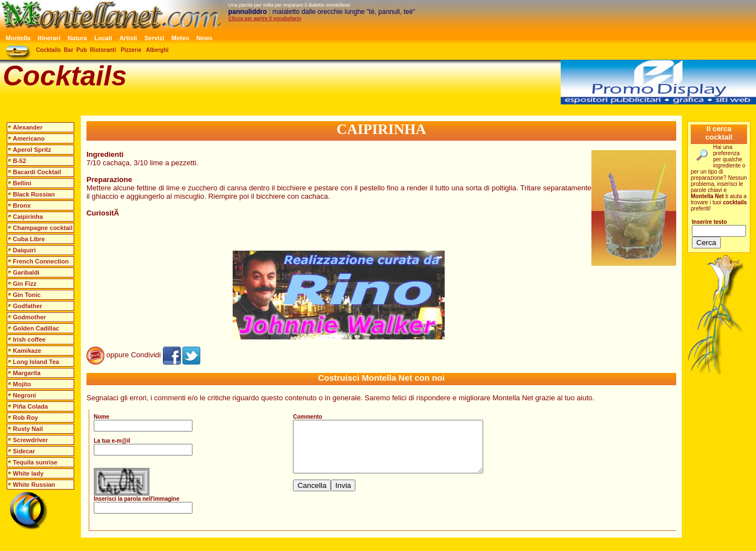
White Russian (34, 485)
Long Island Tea (36, 362)
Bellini (22, 183)
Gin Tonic (27, 295)
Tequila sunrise (35, 462)
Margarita (27, 373)
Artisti (128, 38)
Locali (103, 38)
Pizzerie (131, 50)
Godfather (28, 306)
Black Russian (34, 194)
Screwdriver (30, 440)
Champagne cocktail (43, 228)
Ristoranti (103, 50)
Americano (29, 138)
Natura (77, 38)
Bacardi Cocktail (37, 172)
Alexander (28, 127)
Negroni (25, 395)
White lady (28, 473)
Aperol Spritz (32, 150)
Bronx (22, 205)
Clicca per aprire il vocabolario (265, 18)
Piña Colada (30, 406)
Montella (18, 38)
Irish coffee (29, 339)
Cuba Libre (29, 239)
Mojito (22, 384)
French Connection (41, 261)
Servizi (154, 38)
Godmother (29, 317)
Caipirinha (28, 217)
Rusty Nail (28, 429)
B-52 (20, 161)
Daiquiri (24, 250)
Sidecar (24, 451)
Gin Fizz (25, 284)
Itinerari (49, 38)
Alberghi (158, 50)
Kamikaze (27, 351)
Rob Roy (25, 418)
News (204, 38)
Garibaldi (26, 272)
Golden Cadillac (36, 328)
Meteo (180, 38)
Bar (69, 50)
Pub (82, 50)
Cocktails (49, 50)
